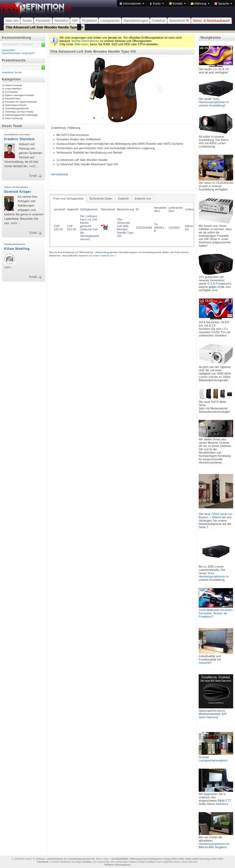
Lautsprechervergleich (213, 761)
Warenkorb (179, 21)
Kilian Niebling (17, 249)
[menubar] (176, 3)
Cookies (87, 862)
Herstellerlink (59, 174)
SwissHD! (205, 663)
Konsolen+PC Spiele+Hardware (21, 102)
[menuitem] (132, 3)
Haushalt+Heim (13, 99)
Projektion (89, 21)
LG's (225, 329)
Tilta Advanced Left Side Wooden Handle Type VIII (44, 27)
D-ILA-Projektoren (219, 284)
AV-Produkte (11, 92)
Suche (27, 21)
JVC (201, 277)
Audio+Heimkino (13, 89)
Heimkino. (222, 804)
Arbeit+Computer (14, 86)
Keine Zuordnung (14, 119)
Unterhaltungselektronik (17, 109)
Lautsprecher (110, 21)
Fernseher (43, 21)
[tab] (68, 199)
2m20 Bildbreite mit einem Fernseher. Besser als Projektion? (216, 613)
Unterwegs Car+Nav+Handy (19, 112)
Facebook (43, 862)
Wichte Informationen (85, 41)
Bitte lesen (82, 44)
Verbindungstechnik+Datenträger (22, 115)
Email (33, 176)
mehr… (34, 166)
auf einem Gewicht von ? (103, 256)
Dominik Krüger (18, 192)
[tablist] (122, 220)
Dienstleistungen (136, 21)
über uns (12, 21)
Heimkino (61, 21)
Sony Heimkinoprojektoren (212, 101)
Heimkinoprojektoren (212, 844)
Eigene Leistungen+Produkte (20, 95)
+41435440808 (119, 859)
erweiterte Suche (12, 72)
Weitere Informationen (117, 865)
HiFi (75, 21)
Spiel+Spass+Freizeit (16, 105)
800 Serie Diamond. (213, 716)
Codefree (159, 21)
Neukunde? (9, 50)
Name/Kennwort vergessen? (19, 53)
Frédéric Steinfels (20, 139)
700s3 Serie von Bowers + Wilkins (216, 516)
